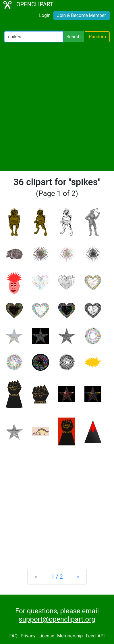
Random (97, 37)
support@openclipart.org (57, 619)
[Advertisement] (57, 107)
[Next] (78, 577)
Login (45, 15)
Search (73, 37)
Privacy (28, 636)
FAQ (13, 636)
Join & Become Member (82, 15)
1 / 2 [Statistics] (57, 577)
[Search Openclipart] (34, 37)
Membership (70, 636)
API (101, 636)
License (46, 636)
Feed (91, 636)
